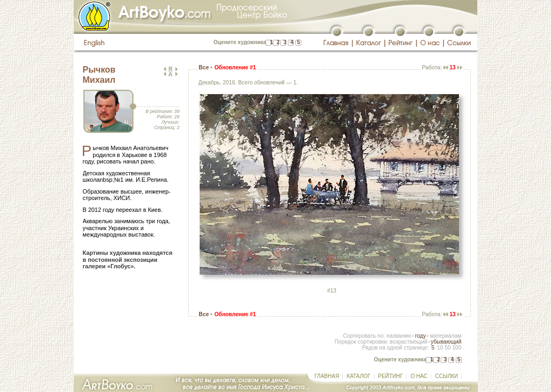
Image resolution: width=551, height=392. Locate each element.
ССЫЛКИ (446, 376)
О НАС (419, 376)
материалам (446, 336)
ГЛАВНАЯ (327, 376)
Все (204, 67)
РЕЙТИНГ (391, 376)
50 (447, 348)
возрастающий (408, 342)
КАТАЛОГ (358, 376)
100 (457, 348)
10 (440, 348)
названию (399, 336)
